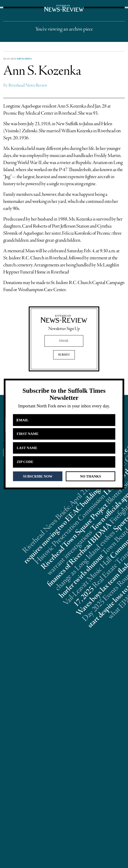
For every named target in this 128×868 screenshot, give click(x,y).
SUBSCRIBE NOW (38, 476)
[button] (64, 394)
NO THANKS (90, 476)
